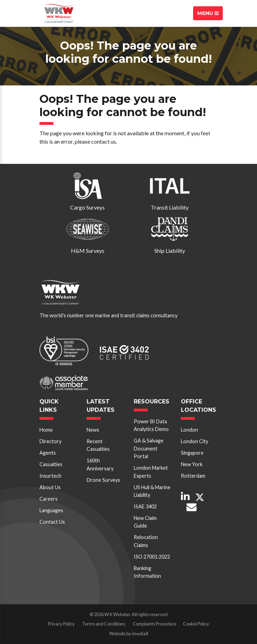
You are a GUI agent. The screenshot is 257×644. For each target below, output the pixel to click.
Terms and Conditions (104, 624)
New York (192, 464)
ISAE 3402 (145, 506)
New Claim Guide (145, 522)
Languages (51, 510)
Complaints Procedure (155, 624)
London (189, 430)
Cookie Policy (196, 624)
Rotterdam (193, 476)
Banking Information (147, 572)
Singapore (192, 453)
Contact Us (52, 522)
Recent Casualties (98, 445)
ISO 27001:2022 (152, 557)
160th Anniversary (100, 464)
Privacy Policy (61, 624)
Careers (49, 499)
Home (46, 430)
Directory (50, 441)
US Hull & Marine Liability (152, 491)
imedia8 (140, 634)
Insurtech (50, 476)
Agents (48, 453)
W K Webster (59, 13)
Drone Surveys (103, 480)
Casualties (51, 464)
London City (194, 441)
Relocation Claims (146, 541)
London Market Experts (151, 472)
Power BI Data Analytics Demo (151, 425)
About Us (50, 487)
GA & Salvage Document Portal (149, 448)
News (93, 430)
